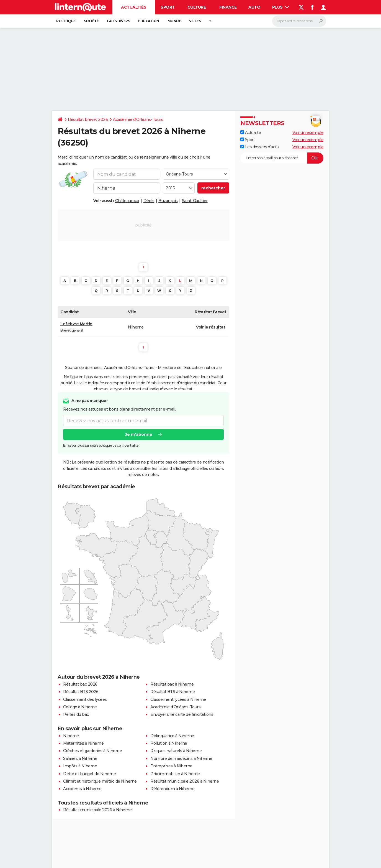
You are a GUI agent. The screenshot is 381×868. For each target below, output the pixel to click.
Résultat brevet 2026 (88, 119)
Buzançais (168, 201)
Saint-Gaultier (195, 201)
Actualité (251, 133)
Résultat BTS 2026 (81, 692)
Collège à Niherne (80, 707)
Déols (149, 201)
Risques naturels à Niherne (176, 751)
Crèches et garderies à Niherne (92, 751)
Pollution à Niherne (169, 743)
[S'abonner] (282, 158)
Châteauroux (127, 201)
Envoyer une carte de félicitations (182, 714)
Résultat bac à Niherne (172, 684)
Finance (228, 7)
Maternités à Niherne (83, 743)
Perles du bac (76, 714)
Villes (195, 21)
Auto (254, 7)
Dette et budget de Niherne (89, 774)
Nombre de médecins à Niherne (181, 758)
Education (149, 21)
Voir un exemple (308, 133)
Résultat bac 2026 (80, 684)
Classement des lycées (85, 699)
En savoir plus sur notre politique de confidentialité (101, 445)
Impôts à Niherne (80, 766)
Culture (197, 7)
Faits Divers (118, 21)
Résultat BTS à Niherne (173, 692)
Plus (281, 7)
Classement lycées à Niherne (178, 699)
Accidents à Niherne (82, 789)
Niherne (71, 736)
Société (91, 21)
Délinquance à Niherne (172, 736)
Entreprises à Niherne (171, 766)
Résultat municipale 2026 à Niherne (185, 781)
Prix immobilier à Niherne (175, 774)
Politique (66, 21)
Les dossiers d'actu (260, 147)
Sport (168, 7)
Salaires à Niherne (80, 758)
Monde (174, 21)
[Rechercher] (299, 21)
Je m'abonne (139, 434)
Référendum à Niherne (172, 789)
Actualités (134, 7)
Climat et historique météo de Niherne (100, 781)
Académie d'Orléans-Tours (138, 119)
